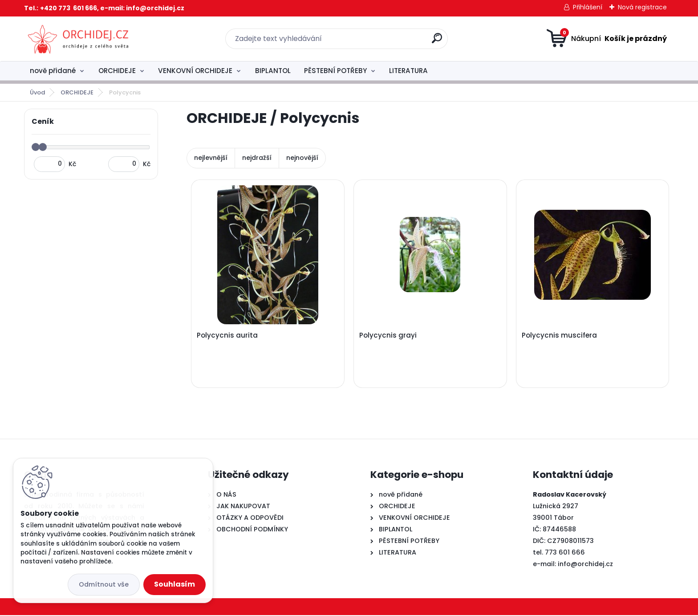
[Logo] (79, 39)
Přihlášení (588, 7)
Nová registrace (642, 7)
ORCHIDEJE (117, 71)
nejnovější (302, 158)
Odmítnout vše (104, 584)
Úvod (37, 92)
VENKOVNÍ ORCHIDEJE (195, 71)
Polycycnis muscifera (560, 335)
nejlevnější (211, 158)
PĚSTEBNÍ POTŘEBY (335, 71)
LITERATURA (408, 71)
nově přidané (53, 71)
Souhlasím (174, 584)
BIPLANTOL (273, 71)
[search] (437, 42)
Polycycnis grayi (388, 335)
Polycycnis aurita (228, 335)
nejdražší (257, 158)
